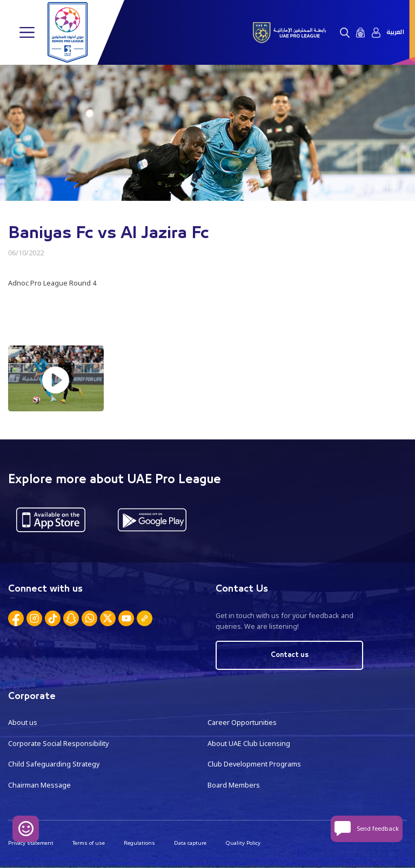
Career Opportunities (242, 723)
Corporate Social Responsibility (58, 744)
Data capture (190, 843)
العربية (395, 32)
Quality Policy (243, 843)
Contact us (290, 655)
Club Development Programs (254, 764)
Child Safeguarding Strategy (54, 764)
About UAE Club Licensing (249, 744)
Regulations (139, 843)
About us (23, 723)
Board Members (234, 785)
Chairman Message (39, 785)
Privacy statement (31, 843)
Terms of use (89, 843)
